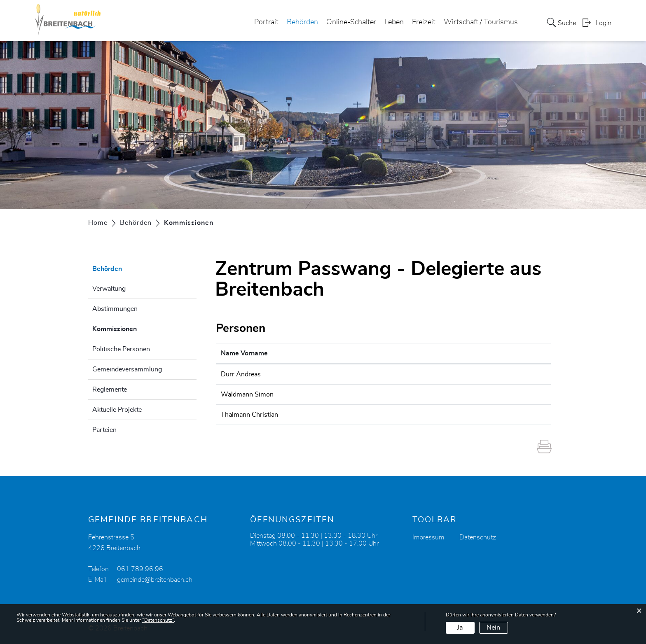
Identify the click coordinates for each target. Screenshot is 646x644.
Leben (394, 22)
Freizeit (424, 22)
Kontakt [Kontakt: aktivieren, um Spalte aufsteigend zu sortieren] (408, 353)
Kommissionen (135, 328)
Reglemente (110, 390)
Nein (493, 628)
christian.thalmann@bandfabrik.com (449, 415)
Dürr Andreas (241, 374)
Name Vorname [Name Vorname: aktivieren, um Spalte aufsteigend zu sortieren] (244, 353)
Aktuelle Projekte (117, 410)
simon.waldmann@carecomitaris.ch (448, 394)
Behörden (302, 22)
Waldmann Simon (247, 394)
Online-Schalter (351, 22)
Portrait (266, 22)
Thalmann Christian (249, 415)
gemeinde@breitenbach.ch (155, 580)
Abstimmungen (115, 309)
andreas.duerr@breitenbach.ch (441, 374)
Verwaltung (109, 289)
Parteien (104, 430)
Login (604, 23)
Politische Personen (121, 349)
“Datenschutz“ (158, 620)
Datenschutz (478, 537)
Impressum (428, 537)
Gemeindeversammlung (127, 369)
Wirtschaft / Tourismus (481, 22)
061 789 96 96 (140, 569)
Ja (460, 628)
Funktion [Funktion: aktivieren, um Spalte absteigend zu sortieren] (327, 353)
